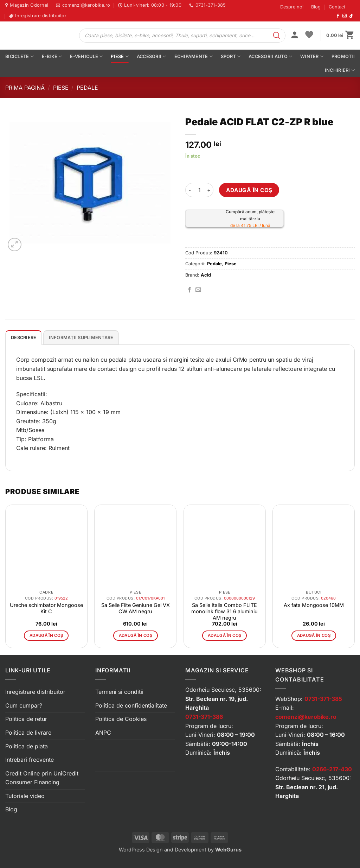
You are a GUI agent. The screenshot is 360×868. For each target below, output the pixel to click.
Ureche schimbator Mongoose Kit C (46, 608)
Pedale (87, 88)
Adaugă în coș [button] (46, 635)
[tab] (24, 337)
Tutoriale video (25, 796)
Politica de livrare (28, 733)
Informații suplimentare (81, 338)
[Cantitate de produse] (199, 190)
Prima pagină (25, 88)
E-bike (52, 56)
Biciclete (20, 56)
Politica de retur (26, 719)
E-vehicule (86, 56)
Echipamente (194, 56)
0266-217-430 (332, 769)
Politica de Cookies (121, 719)
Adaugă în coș (249, 190)
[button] (295, 36)
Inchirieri (340, 70)
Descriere (24, 338)
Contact (337, 7)
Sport (231, 56)
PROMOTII (343, 56)
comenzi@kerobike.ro (306, 717)
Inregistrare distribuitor (35, 692)
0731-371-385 (323, 699)
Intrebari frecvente (30, 760)
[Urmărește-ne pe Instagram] (345, 16)
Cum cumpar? (24, 705)
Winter (312, 56)
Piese (120, 56)
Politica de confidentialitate (131, 705)
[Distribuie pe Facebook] (189, 290)
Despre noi (292, 7)
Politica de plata (27, 746)
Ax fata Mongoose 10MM (314, 605)
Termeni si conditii (119, 692)
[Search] (277, 36)
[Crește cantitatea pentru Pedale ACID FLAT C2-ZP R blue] (209, 190)
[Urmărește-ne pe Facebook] (338, 16)
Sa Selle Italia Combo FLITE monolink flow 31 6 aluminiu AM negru (224, 611)
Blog (316, 7)
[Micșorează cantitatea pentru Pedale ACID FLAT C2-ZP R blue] (189, 190)
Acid (206, 275)
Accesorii (152, 56)
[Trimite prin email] (198, 290)
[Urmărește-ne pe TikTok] (351, 16)
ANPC (103, 733)
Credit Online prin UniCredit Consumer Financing (42, 778)
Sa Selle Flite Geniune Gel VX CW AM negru (136, 608)
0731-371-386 (204, 717)
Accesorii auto (270, 56)
